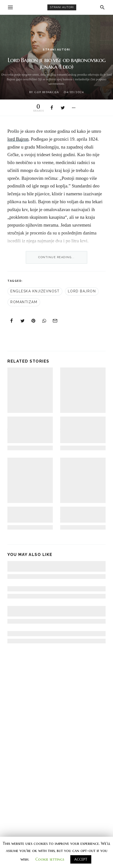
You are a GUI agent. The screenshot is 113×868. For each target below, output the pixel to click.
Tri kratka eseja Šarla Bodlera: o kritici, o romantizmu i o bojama (29, 514)
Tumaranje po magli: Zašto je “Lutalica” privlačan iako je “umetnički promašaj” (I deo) (82, 430)
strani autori (62, 7)
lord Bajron (18, 139)
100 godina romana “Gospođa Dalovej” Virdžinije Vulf (78, 514)
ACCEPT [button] (81, 859)
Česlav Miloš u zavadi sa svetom (36, 634)
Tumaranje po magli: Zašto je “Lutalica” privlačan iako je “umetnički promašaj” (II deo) (30, 430)
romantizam (24, 302)
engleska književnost (35, 291)
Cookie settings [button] (50, 859)
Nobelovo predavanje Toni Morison (41, 589)
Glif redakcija (47, 92)
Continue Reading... (56, 257)
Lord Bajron (82, 291)
